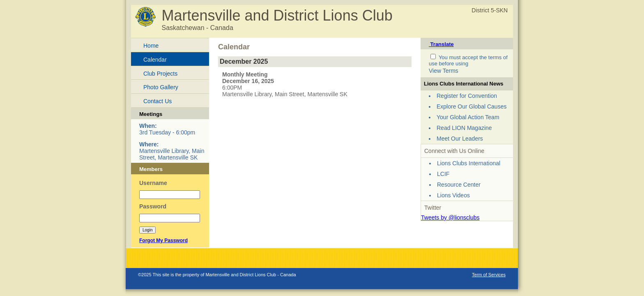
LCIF (443, 174)
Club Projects (160, 74)
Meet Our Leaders (460, 139)
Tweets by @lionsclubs (450, 217)
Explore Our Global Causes (471, 106)
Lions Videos (453, 195)
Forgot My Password (163, 240)
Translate (441, 44)
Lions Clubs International (469, 163)
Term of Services (489, 275)
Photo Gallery (161, 87)
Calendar (155, 60)
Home (151, 46)
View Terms (444, 71)
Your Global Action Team (468, 117)
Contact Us (158, 101)
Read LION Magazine (464, 128)
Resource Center (459, 185)
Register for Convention (467, 96)
